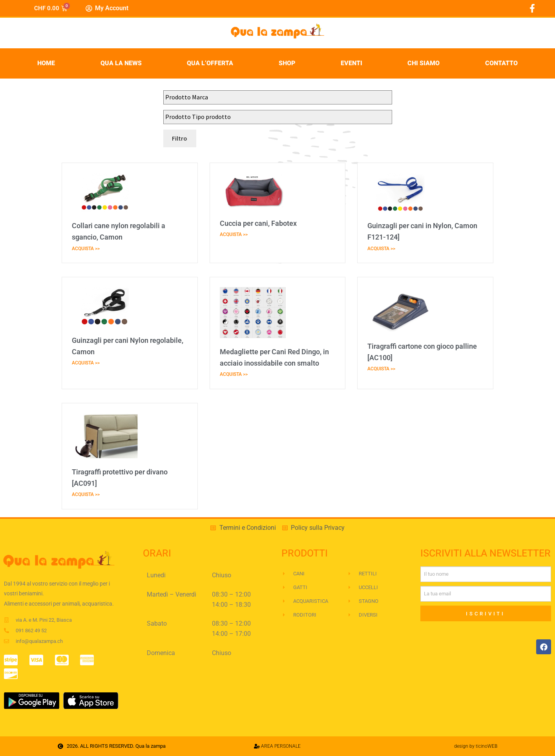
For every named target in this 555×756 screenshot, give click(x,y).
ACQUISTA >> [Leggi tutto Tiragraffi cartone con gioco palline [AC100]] (381, 369)
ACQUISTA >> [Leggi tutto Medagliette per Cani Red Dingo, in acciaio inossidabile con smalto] (234, 374)
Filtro (180, 138)
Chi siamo (424, 63)
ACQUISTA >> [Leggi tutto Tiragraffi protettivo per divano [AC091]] (86, 494)
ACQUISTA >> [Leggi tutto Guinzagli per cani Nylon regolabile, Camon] (86, 363)
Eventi (351, 63)
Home (46, 63)
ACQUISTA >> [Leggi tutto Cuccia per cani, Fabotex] (234, 234)
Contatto (501, 63)
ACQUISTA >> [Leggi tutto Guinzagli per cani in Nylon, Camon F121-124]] (381, 249)
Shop (287, 63)
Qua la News (121, 63)
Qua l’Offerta (210, 63)
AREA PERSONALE (277, 746)
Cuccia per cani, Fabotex (258, 223)
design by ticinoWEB (476, 746)
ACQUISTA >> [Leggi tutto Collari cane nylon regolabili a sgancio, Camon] (86, 249)
